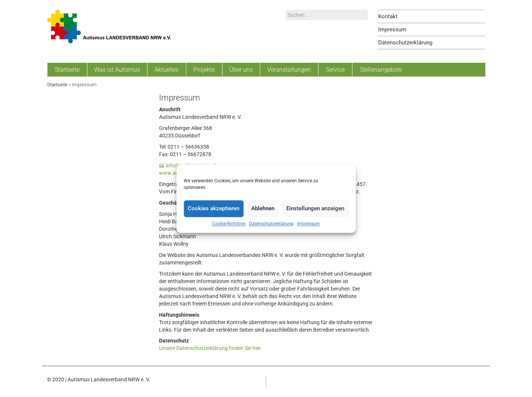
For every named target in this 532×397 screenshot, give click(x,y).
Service (335, 70)
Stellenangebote (381, 70)
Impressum (309, 224)
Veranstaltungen (289, 70)
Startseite (67, 70)
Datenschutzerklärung (271, 224)
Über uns (241, 70)
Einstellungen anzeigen (315, 208)
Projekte (204, 70)
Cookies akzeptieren (214, 208)
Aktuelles (167, 70)
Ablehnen (263, 208)
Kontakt (388, 16)
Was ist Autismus (117, 70)
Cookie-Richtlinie (229, 224)
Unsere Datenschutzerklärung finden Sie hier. (211, 348)
